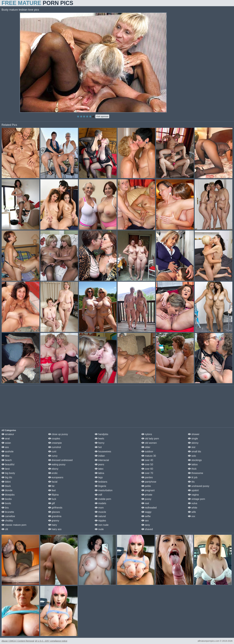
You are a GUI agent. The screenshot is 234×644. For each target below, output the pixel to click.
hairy (53, 525)
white (193, 508)
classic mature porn (14, 525)
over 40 (147, 460)
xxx (191, 516)
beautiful (8, 464)
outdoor (147, 452)
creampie (55, 443)
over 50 (147, 464)
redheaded (149, 508)
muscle (100, 512)
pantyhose (149, 482)
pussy (146, 499)
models (100, 503)
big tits (7, 477)
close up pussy (58, 434)
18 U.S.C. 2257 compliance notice (51, 641)
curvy (53, 456)
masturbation (104, 490)
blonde (7, 490)
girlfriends (55, 508)
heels (99, 439)
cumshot (55, 447)
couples (54, 439)
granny (54, 521)
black (6, 486)
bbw (6, 456)
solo (192, 456)
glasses (54, 512)
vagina (193, 495)
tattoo (193, 464)
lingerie (100, 486)
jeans (99, 464)
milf (98, 495)
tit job (193, 477)
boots (6, 503)
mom (99, 508)
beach (7, 460)
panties (147, 477)
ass (5, 447)
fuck (52, 499)
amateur (8, 434)
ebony (53, 469)
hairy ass (55, 529)
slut (192, 447)
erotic (53, 473)
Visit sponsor (102, 116)
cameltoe (8, 516)
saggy (146, 512)
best (6, 469)
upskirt (193, 490)
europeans (56, 477)
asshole (8, 452)
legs (99, 477)
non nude (102, 525)
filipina (53, 495)
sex (145, 521)
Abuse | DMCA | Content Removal (18, 641)
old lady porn (150, 439)
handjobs (101, 434)
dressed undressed (60, 460)
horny (100, 443)
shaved (147, 529)
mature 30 (149, 456)
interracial (102, 460)
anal (6, 439)
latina (99, 473)
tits (191, 482)
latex (99, 469)
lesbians (101, 482)
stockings (195, 460)
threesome (195, 473)
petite (146, 486)
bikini (6, 482)
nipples (100, 521)
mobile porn (103, 499)
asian (6, 443)
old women (149, 443)
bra (5, 508)
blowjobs (8, 495)
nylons (147, 434)
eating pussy (57, 464)
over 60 (147, 469)
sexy (146, 525)
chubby (7, 521)
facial (53, 482)
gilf (52, 503)
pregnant (148, 490)
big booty (8, 473)
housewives (103, 452)
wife (192, 512)
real (145, 503)
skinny (193, 443)
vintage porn (196, 499)
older (146, 447)
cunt (52, 452)
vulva (193, 503)
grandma (55, 516)
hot (98, 447)
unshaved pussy (199, 486)
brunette (8, 512)
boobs (7, 499)
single (193, 439)
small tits (194, 452)
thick (192, 469)
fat (51, 486)
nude (99, 529)
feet (52, 490)
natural (100, 516)
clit (5, 529)
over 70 (147, 473)
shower (194, 434)
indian (100, 456)
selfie (146, 516)
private (147, 495)
